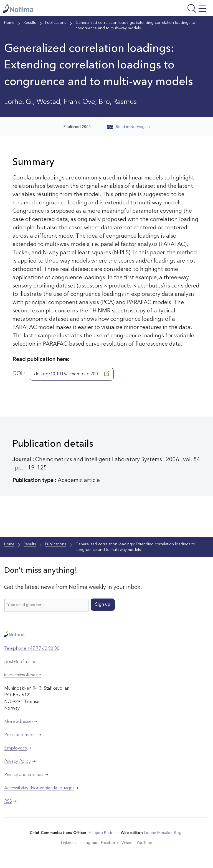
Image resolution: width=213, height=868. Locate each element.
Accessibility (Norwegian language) (39, 788)
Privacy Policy (17, 762)
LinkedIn (68, 843)
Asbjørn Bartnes (103, 833)
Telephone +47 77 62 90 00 (32, 649)
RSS (8, 802)
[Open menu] (172, 9)
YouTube (144, 843)
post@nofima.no (20, 662)
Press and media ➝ (23, 735)
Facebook (110, 843)
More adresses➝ (21, 722)
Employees (16, 748)
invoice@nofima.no (23, 675)
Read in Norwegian (128, 127)
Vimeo (127, 843)
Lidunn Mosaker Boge (164, 833)
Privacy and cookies (24, 775)
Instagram (88, 843)
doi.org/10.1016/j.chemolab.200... (72, 374)
